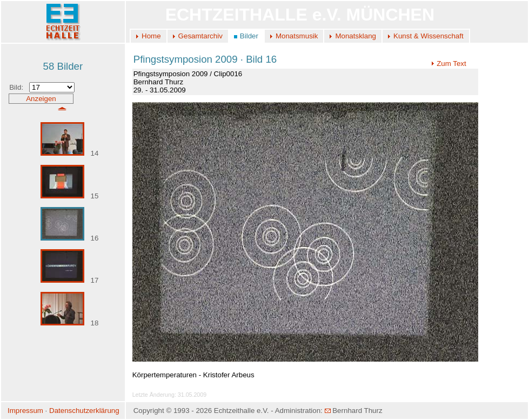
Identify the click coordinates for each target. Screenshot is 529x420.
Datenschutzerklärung (84, 411)
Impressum (25, 411)
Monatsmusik (297, 36)
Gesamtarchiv (200, 36)
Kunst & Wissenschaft (428, 36)
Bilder (249, 36)
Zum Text (449, 64)
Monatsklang (356, 36)
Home (151, 36)
